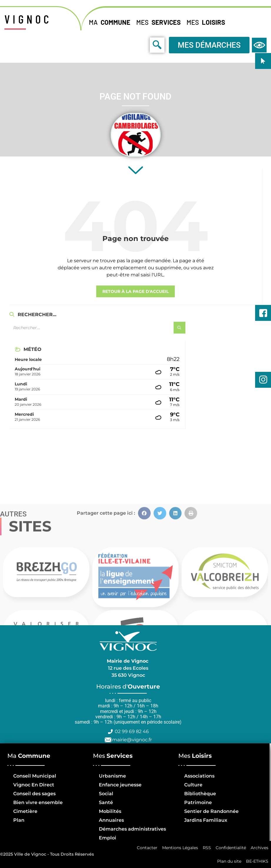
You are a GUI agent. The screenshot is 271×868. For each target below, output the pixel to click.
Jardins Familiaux (206, 820)
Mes (160, 22)
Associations (199, 776)
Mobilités (110, 811)
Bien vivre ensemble (38, 802)
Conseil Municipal (35, 776)
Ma (111, 22)
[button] (144, 605)
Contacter (147, 848)
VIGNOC (28, 19)
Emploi (108, 838)
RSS (207, 848)
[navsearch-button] (144, 45)
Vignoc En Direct (34, 785)
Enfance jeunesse (120, 785)
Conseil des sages (34, 794)
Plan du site (229, 861)
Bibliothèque (200, 794)
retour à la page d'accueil (135, 291)
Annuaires (111, 820)
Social (106, 794)
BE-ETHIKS (257, 861)
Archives (260, 848)
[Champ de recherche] (82, 328)
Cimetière (25, 811)
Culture (193, 785)
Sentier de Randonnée (211, 811)
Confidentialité (231, 848)
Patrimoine (198, 802)
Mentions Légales (180, 848)
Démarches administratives (132, 829)
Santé (106, 802)
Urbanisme (112, 776)
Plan (19, 820)
